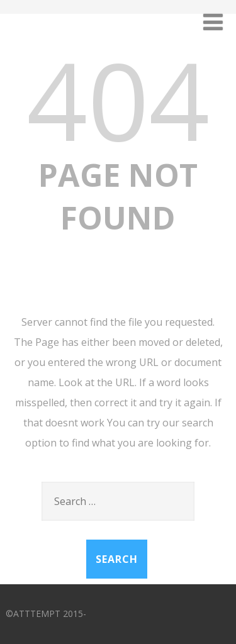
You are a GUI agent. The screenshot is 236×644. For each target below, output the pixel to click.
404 (118, 99)
